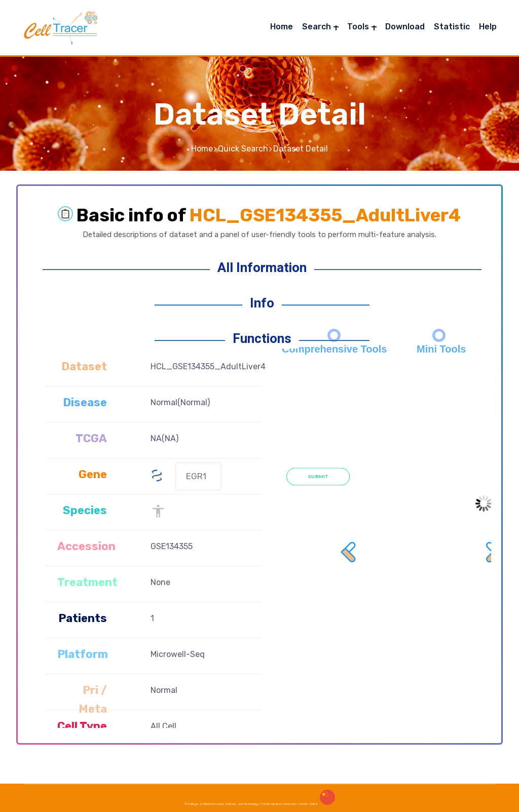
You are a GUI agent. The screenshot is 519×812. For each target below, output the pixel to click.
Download (405, 27)
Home (282, 27)
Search (317, 27)
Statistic (452, 27)
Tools (358, 27)
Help (488, 27)
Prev (349, 426)
